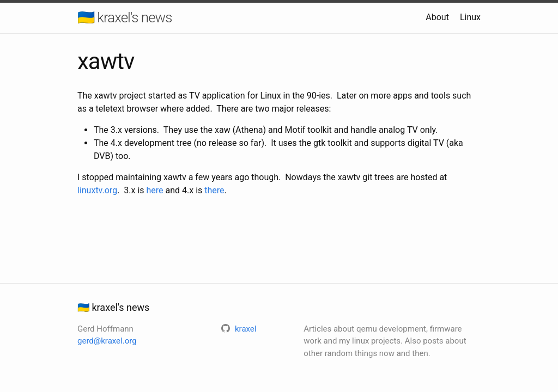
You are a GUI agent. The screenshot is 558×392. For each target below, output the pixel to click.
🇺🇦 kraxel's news (125, 17)
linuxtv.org (97, 190)
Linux (470, 17)
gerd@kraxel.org (107, 341)
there (214, 190)
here (155, 190)
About (437, 17)
